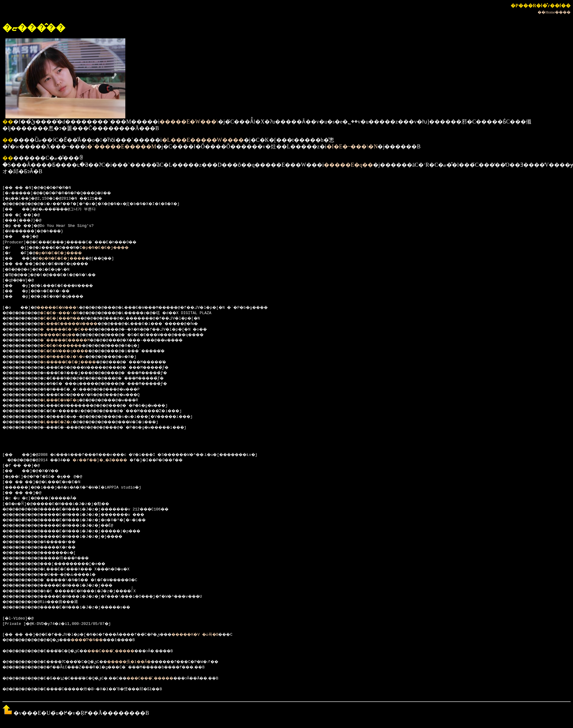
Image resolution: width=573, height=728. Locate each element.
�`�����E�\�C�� (72, 330)
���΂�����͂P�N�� (108, 640)
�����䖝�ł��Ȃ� (148, 662)
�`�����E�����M (122, 147)
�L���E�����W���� (203, 140)
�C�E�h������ (69, 346)
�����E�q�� (348, 165)
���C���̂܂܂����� (127, 651)
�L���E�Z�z (63, 422)
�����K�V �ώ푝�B (222, 635)
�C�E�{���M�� (68, 319)
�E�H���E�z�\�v (70, 357)
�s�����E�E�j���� (77, 362)
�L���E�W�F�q (67, 400)
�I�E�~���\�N (352, 147)
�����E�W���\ (189, 122)
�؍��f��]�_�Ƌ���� (111, 460)
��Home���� (554, 12)
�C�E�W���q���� (72, 351)
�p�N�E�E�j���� (118, 248)
